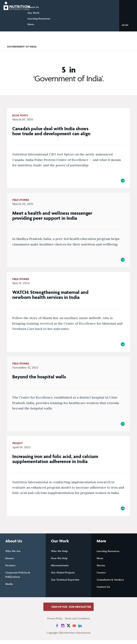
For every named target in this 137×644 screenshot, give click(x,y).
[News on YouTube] (74, 629)
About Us (43, 7)
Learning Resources (49, 18)
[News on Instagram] (63, 629)
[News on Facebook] (57, 629)
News (41, 24)
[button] (128, 25)
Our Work (43, 13)
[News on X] (68, 629)
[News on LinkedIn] (80, 629)
